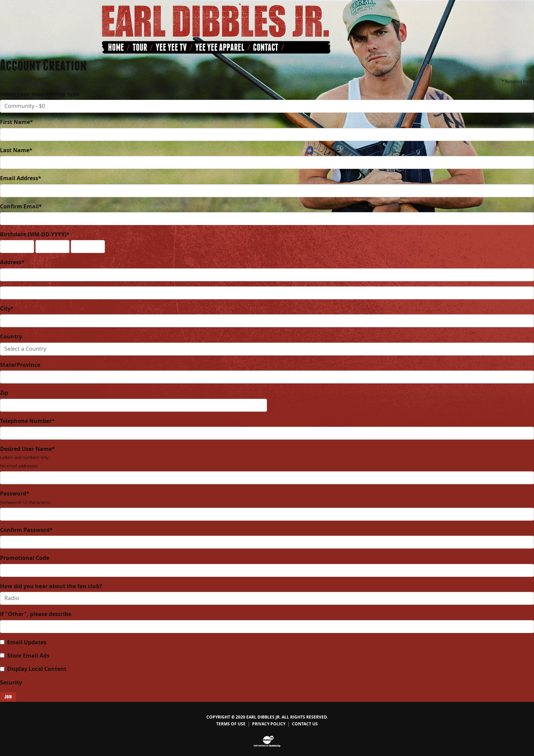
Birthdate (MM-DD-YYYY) (35, 234)
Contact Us (305, 724)
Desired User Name (27, 457)
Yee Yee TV (171, 47)
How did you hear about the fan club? (51, 586)
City (7, 309)
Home (116, 47)
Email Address (21, 178)
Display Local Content (37, 669)
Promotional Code (25, 558)
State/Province (20, 365)
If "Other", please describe (36, 614)
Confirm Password (26, 530)
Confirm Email (21, 206)
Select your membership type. (40, 94)
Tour (140, 47)
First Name (17, 122)
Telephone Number (27, 421)
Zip (4, 393)
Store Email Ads (28, 656)
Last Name (16, 150)
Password (25, 497)
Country (11, 336)
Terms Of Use (231, 724)
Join (8, 697)
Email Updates (27, 642)
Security (11, 682)
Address (12, 262)
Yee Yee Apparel (220, 47)
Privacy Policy (269, 724)
